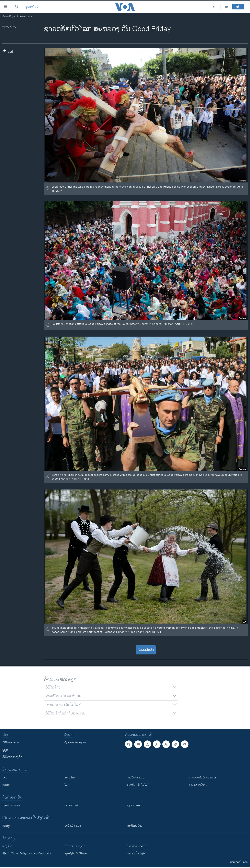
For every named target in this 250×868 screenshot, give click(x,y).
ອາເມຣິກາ (70, 778)
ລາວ (5, 778)
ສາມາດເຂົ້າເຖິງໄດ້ (136, 854)
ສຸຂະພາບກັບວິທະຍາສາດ (202, 778)
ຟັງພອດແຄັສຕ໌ (134, 805)
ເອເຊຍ (6, 785)
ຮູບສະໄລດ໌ (32, 7)
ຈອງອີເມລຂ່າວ (135, 826)
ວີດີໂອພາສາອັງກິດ (12, 757)
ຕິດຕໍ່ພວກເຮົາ (72, 805)
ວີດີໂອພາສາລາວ (11, 743)
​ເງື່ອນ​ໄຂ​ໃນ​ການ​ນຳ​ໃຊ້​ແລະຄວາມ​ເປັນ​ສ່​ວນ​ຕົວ (27, 854)
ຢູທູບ (5, 750)
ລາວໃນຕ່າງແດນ (135, 778)
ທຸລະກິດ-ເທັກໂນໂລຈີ (138, 785)
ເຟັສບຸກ (6, 826)
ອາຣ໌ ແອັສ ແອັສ (73, 826)
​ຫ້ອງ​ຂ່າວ (7, 846)
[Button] (8, 52)
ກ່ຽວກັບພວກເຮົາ (11, 805)
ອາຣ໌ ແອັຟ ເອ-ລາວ (137, 846)
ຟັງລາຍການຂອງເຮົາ (75, 743)
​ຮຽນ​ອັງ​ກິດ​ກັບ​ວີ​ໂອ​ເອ (76, 854)
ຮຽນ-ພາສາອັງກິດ (198, 785)
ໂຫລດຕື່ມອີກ (146, 650)
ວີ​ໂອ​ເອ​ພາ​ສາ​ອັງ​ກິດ (75, 846)
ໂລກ (67, 785)
